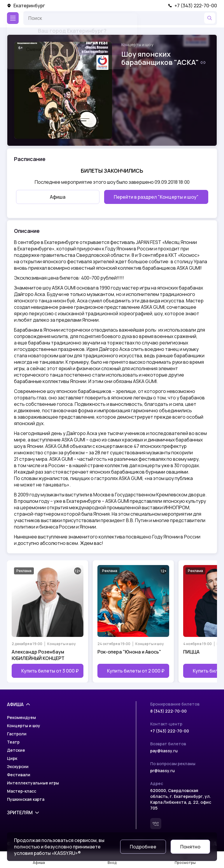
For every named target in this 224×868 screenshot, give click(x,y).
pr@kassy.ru (162, 771)
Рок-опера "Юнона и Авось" (129, 652)
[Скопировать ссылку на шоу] (203, 63)
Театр (13, 742)
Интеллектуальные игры (33, 783)
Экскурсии (18, 766)
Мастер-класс (22, 791)
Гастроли (17, 734)
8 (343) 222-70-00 (168, 711)
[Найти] (210, 18)
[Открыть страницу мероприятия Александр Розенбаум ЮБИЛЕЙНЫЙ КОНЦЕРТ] (48, 621)
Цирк (12, 758)
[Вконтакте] (156, 824)
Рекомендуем (21, 717)
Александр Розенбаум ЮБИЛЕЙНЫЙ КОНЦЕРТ (38, 655)
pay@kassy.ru (164, 751)
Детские (16, 750)
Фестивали (19, 775)
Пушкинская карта (26, 799)
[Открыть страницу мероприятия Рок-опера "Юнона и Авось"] (133, 621)
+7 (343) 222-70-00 (192, 6)
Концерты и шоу (137, 45)
